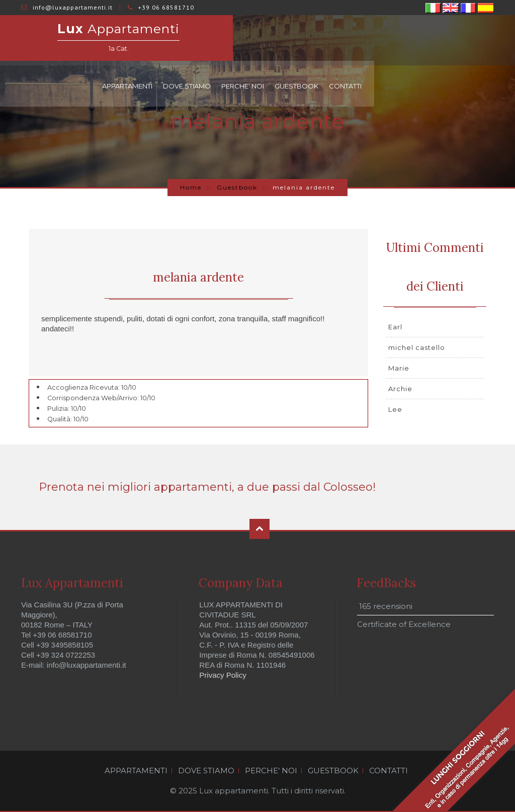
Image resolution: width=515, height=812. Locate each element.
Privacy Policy (223, 675)
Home (191, 187)
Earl (395, 327)
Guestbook (237, 187)
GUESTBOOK (437, 40)
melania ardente (198, 277)
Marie (399, 368)
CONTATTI (486, 40)
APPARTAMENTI (268, 40)
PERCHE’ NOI (383, 40)
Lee (395, 409)
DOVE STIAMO (328, 40)
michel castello (417, 347)
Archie (400, 389)
